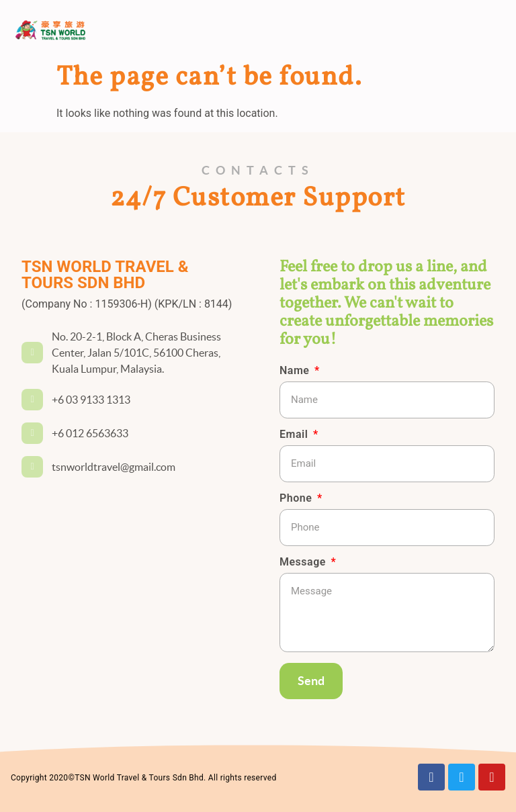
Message (304, 562)
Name (296, 371)
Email (295, 435)
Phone (297, 499)
